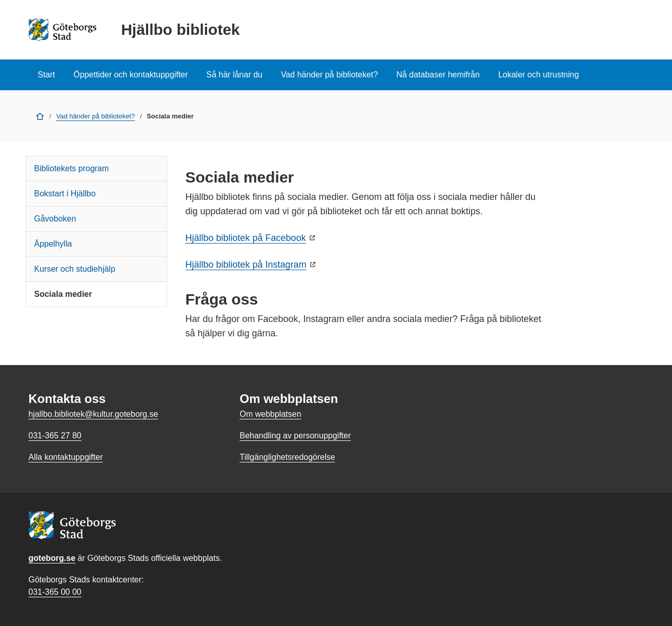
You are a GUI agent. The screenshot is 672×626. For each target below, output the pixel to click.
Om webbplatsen (270, 414)
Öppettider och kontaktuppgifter (130, 75)
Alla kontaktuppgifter (66, 457)
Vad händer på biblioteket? (329, 75)
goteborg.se (52, 558)
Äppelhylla (53, 244)
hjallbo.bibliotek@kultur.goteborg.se (94, 414)
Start (47, 75)
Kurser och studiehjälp (75, 269)
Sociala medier (63, 294)
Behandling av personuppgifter (295, 436)
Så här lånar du (235, 75)
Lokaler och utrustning (538, 75)
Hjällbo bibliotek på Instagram (246, 265)
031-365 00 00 (55, 592)
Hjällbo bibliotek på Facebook (246, 238)
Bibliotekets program (72, 168)
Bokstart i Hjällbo (65, 194)
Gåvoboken (55, 219)
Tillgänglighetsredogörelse (287, 457)
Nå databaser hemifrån (438, 75)
